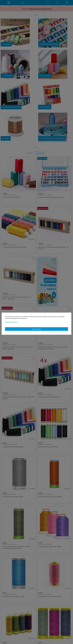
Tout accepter (36, 329)
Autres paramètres (11, 322)
